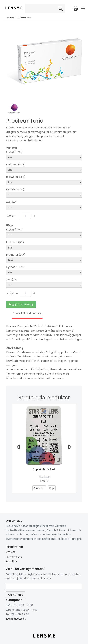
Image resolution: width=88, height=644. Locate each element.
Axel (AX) (12, 202)
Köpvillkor (11, 561)
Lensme (10, 18)
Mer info (39, 488)
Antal (10, 216)
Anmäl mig (16, 595)
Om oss (10, 552)
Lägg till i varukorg (21, 304)
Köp (52, 488)
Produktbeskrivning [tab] (27, 313)
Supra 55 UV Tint (44, 469)
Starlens (44, 477)
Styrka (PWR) (14, 152)
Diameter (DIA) (16, 177)
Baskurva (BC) (15, 165)
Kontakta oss (14, 557)
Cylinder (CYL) (15, 189)
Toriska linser (24, 18)
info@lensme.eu (16, 619)
